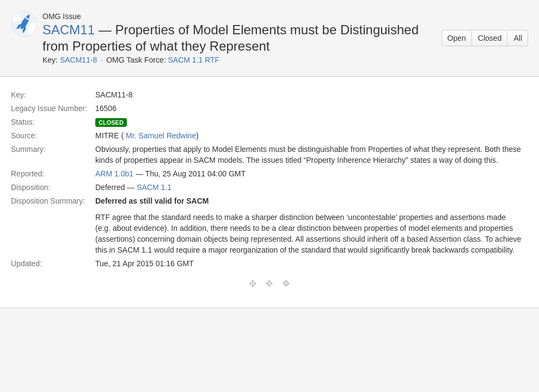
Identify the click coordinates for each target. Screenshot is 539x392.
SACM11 (69, 30)
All (518, 38)
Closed (490, 38)
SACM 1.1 (154, 187)
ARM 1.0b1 (114, 174)
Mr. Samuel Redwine (161, 136)
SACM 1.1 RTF (194, 60)
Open (457, 38)
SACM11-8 (78, 60)
